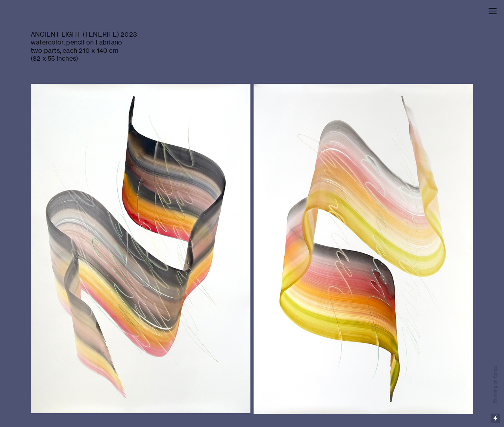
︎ (493, 11)
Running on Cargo (495, 384)
